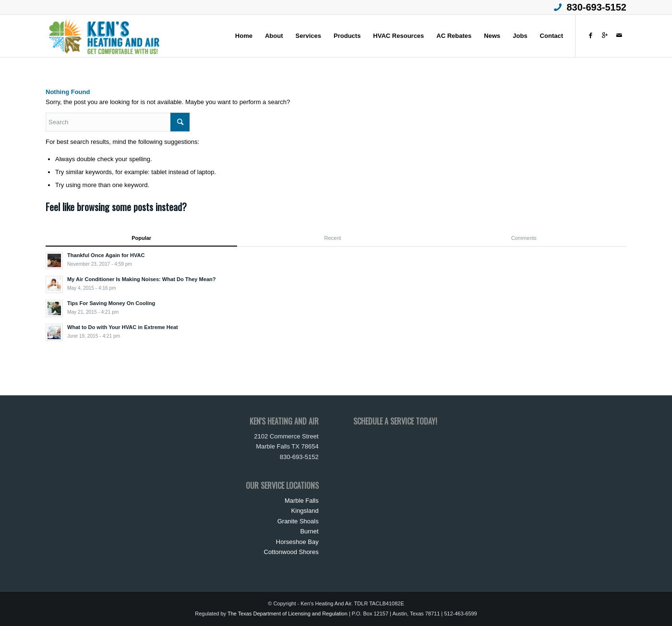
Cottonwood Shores (291, 552)
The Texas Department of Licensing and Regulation (288, 614)
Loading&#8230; (425, 467)
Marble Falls (302, 501)
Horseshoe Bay (297, 542)
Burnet (309, 531)
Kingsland (305, 511)
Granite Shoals (298, 521)
